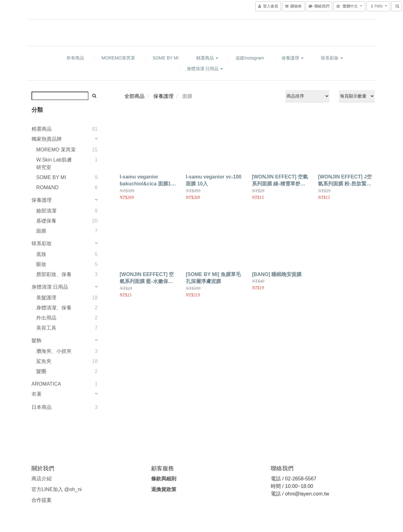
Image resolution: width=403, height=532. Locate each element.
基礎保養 (46, 221)
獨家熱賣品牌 (47, 139)
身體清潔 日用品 (205, 69)
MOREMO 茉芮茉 (56, 150)
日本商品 (42, 407)
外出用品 (46, 318)
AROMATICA (46, 384)
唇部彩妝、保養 (54, 274)
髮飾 (37, 340)
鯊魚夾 (44, 361)
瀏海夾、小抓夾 (54, 351)
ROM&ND (47, 187)
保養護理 (292, 58)
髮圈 (41, 371)
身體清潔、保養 (54, 308)
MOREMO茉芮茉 (118, 58)
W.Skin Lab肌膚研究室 (54, 164)
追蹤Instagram (250, 58)
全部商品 (134, 96)
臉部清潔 (46, 211)
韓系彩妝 (332, 58)
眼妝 (41, 264)
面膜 (41, 231)
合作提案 (42, 500)
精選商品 (207, 58)
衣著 (37, 394)
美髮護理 (46, 298)
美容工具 (46, 328)
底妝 (41, 254)
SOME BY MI (165, 58)
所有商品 (75, 58)
